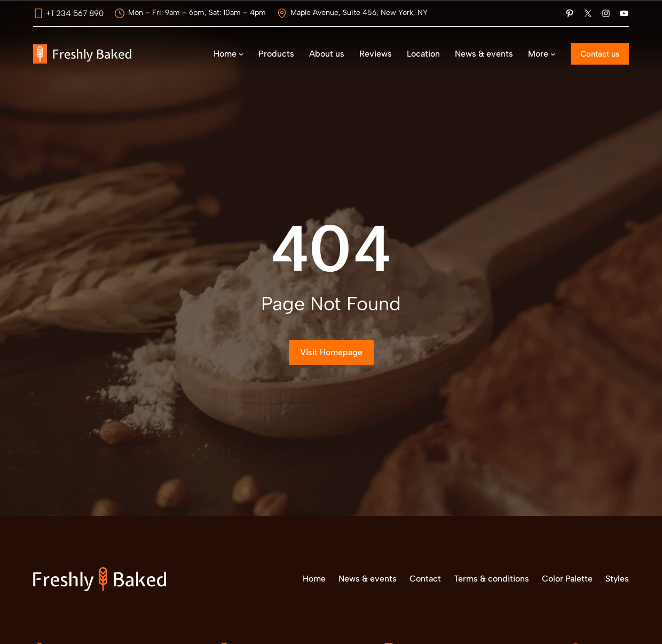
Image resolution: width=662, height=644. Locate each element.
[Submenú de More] (553, 54)
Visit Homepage (331, 352)
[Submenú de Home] (241, 54)
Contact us (600, 54)
